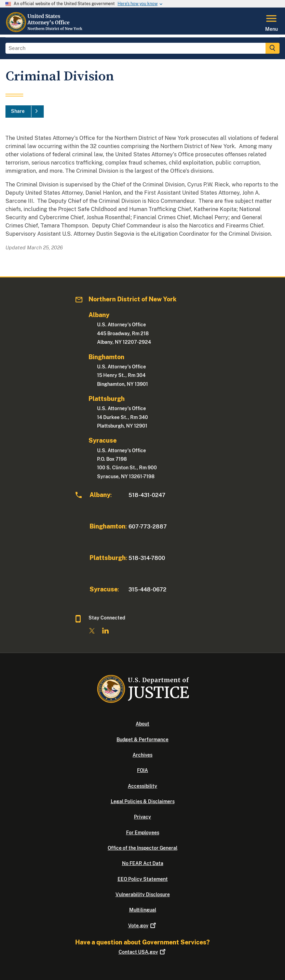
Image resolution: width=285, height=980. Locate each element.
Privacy (142, 817)
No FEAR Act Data (143, 863)
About (142, 724)
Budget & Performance (142, 740)
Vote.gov (143, 926)
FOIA (142, 770)
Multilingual (143, 910)
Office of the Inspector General (142, 848)
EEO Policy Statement (143, 879)
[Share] (25, 112)
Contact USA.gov (143, 952)
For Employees (143, 833)
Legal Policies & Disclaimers (143, 801)
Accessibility (142, 786)
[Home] (46, 30)
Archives (142, 755)
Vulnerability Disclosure (143, 894)
